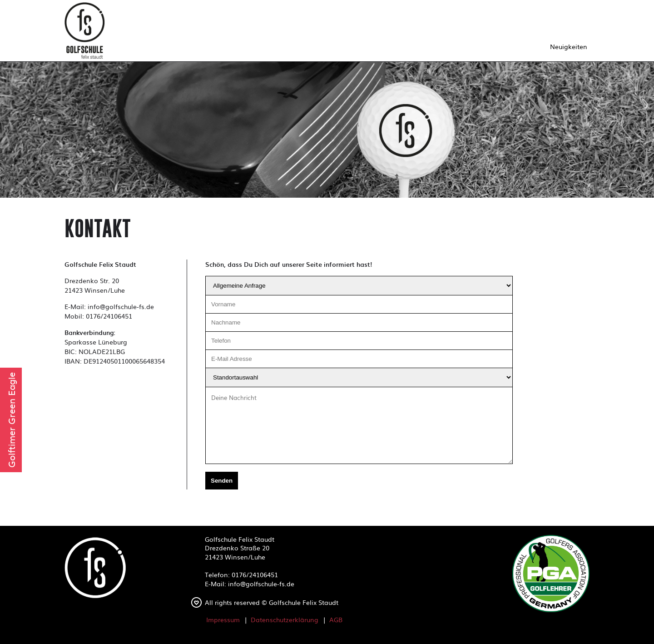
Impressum (223, 619)
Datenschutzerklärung (285, 619)
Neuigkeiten (569, 46)
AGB (336, 619)
